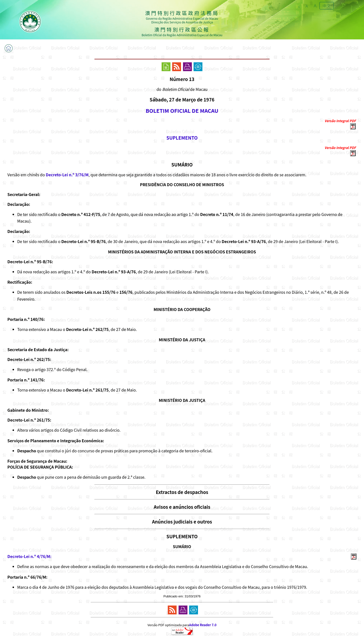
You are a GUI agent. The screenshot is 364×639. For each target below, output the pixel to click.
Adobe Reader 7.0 (203, 625)
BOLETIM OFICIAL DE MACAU (182, 110)
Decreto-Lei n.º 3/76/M (67, 175)
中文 (327, 6)
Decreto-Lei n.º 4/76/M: (29, 556)
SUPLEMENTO (182, 138)
